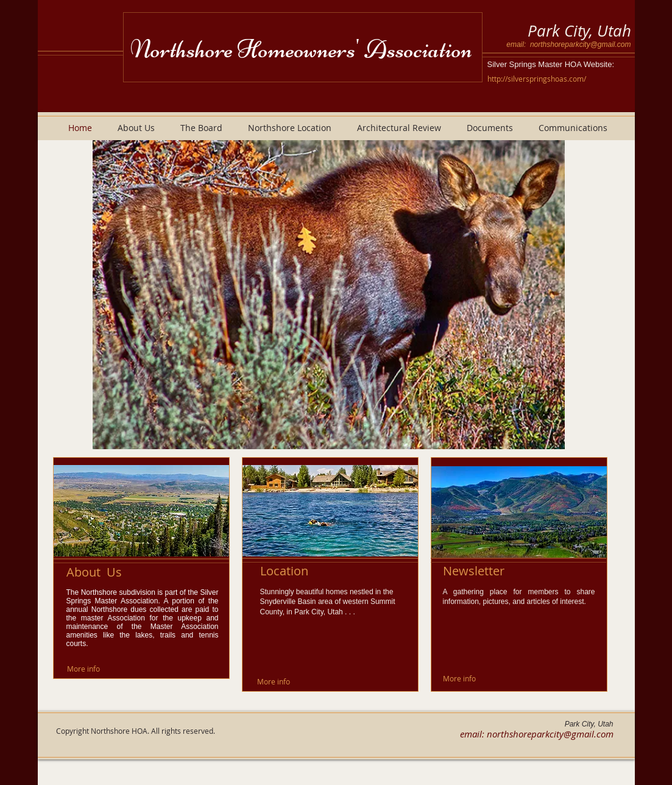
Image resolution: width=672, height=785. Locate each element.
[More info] (84, 669)
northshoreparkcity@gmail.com (581, 44)
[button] (329, 295)
